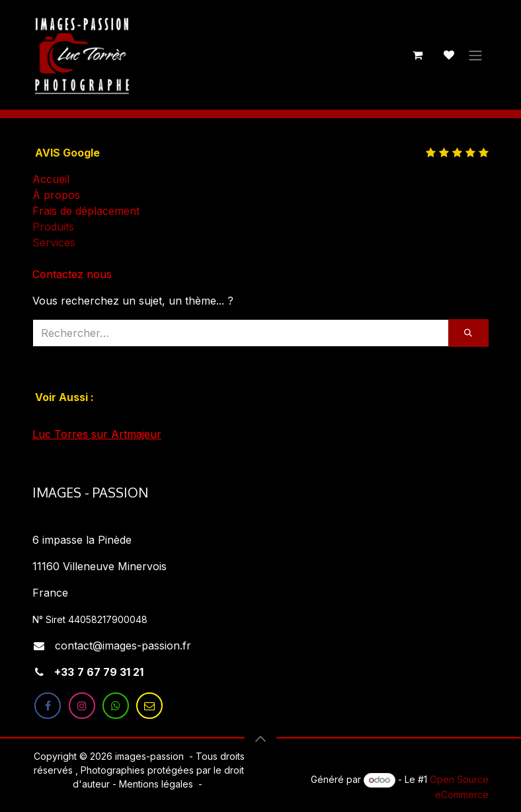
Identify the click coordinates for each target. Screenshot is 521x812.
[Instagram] (82, 706)
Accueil (51, 179)
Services (54, 242)
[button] (260, 739)
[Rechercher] (468, 333)
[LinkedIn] (149, 706)
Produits (53, 227)
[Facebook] (48, 706)
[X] (116, 706)
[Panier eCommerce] (417, 55)
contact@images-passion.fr (123, 646)
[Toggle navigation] (475, 55)
